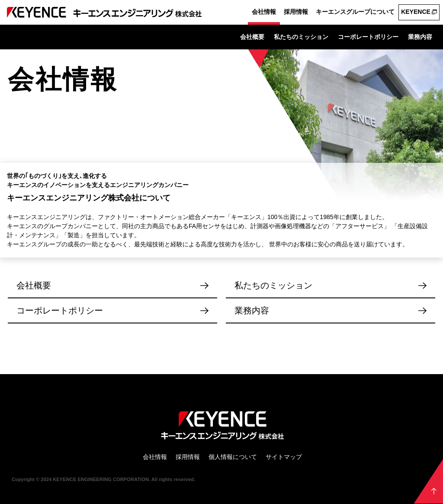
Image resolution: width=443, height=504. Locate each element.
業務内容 (420, 37)
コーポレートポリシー (368, 37)
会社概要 (252, 37)
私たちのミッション (301, 37)
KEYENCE (416, 12)
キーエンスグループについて (355, 12)
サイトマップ (284, 457)
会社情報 (264, 12)
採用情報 (296, 12)
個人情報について (233, 457)
